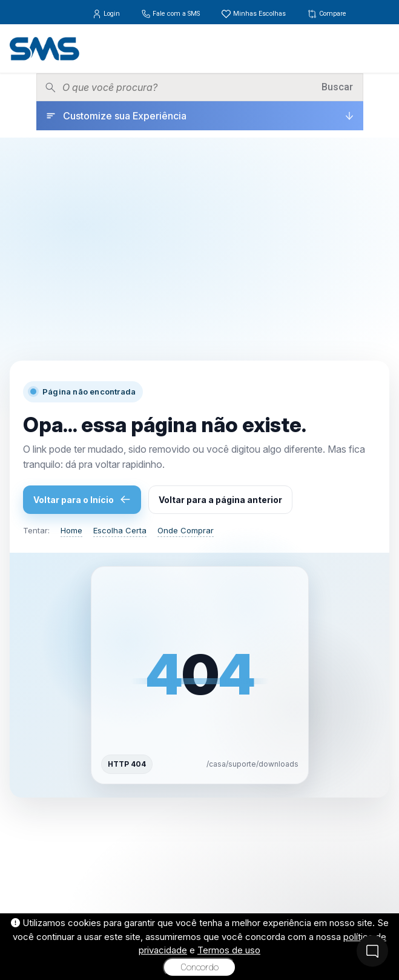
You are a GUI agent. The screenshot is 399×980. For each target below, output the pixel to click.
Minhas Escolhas (254, 14)
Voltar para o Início (82, 499)
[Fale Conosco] (372, 951)
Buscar (337, 87)
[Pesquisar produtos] (188, 87)
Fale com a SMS (171, 14)
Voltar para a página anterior (220, 500)
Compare (327, 14)
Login (107, 14)
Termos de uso (229, 950)
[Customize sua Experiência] (200, 116)
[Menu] (380, 48)
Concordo (199, 967)
